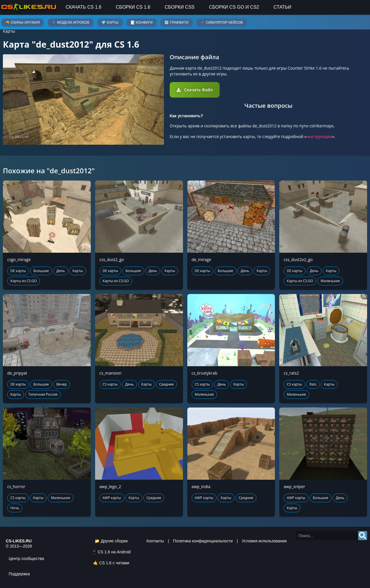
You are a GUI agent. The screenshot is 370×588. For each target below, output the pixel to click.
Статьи (282, 7)
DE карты (18, 271)
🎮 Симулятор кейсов (222, 23)
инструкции (319, 136)
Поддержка (19, 574)
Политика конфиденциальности (203, 541)
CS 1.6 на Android (114, 552)
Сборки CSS (180, 7)
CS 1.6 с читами (114, 563)
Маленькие (330, 281)
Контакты (155, 541)
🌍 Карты (110, 23)
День (61, 271)
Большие (41, 271)
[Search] (363, 536)
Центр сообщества (26, 559)
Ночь (15, 508)
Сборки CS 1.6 (133, 7)
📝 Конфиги (142, 23)
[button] (195, 90)
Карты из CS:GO (24, 281)
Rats (313, 384)
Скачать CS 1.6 (84, 7)
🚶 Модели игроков (71, 23)
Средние (167, 384)
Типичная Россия (43, 394)
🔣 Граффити (176, 23)
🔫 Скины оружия (23, 23)
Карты (9, 31)
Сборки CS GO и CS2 (234, 7)
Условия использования (264, 541)
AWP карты (112, 498)
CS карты (110, 384)
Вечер (62, 384)
